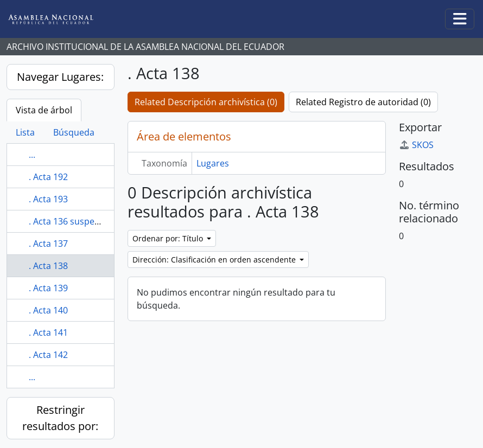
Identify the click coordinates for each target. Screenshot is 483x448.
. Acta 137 (48, 244)
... (32, 155)
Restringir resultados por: (60, 418)
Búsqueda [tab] (74, 132)
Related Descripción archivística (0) (206, 102)
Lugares (213, 163)
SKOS (416, 145)
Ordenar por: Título (169, 238)
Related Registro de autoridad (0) (363, 102)
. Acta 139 (48, 288)
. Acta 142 (48, 355)
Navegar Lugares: (60, 77)
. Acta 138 (48, 266)
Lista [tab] (25, 132)
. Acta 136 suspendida (73, 221)
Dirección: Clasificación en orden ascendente (215, 260)
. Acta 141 (48, 332)
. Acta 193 (48, 199)
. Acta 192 (48, 177)
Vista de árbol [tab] (44, 110)
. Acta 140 (48, 310)
